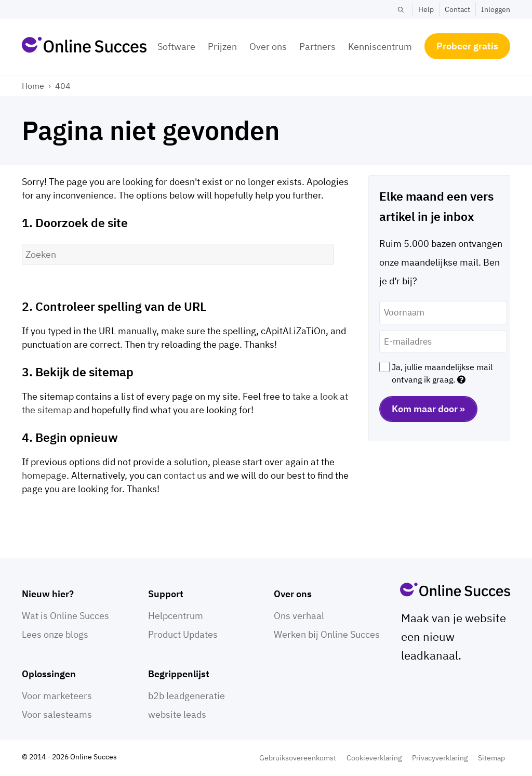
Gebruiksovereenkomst (298, 758)
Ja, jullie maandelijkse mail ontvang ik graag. (442, 373)
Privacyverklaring (440, 758)
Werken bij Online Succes (327, 634)
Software (176, 47)
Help (426, 9)
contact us (185, 475)
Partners (317, 47)
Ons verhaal (299, 616)
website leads (177, 714)
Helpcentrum (176, 616)
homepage (44, 475)
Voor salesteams (57, 714)
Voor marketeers (57, 696)
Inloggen (496, 9)
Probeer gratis (467, 46)
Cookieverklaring (374, 758)
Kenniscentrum (380, 47)
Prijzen (222, 47)
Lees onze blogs (55, 634)
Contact (457, 9)
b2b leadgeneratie (187, 696)
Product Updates (183, 634)
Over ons (268, 47)
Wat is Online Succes (65, 616)
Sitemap (491, 758)
